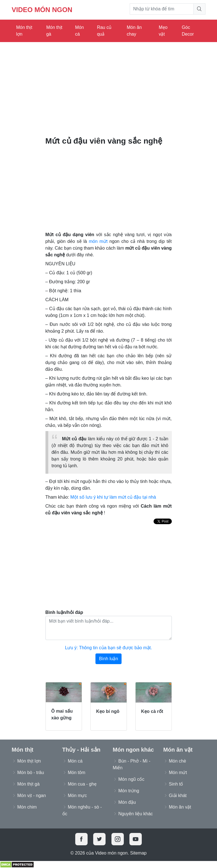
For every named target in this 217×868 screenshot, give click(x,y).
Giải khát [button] (178, 796)
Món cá (80, 31)
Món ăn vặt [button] (180, 807)
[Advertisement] (109, 87)
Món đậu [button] (127, 802)
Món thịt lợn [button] (29, 761)
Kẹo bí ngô (108, 711)
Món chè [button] (178, 761)
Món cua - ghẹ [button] (82, 784)
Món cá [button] (75, 761)
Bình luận (109, 659)
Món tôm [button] (77, 773)
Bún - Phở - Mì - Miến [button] (132, 764)
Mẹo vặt (163, 31)
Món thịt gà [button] (29, 784)
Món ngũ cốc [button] (132, 779)
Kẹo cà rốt (152, 711)
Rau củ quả (104, 31)
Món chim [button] (27, 807)
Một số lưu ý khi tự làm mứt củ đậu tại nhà (113, 497)
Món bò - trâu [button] (31, 773)
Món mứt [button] (178, 773)
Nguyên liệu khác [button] (136, 814)
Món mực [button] (77, 796)
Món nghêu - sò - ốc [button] (82, 810)
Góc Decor (188, 31)
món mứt (98, 241)
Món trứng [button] (129, 791)
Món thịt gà (54, 31)
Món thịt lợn (24, 31)
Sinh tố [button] (176, 784)
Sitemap (139, 853)
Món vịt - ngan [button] (32, 796)
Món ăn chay (134, 31)
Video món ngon (42, 10)
